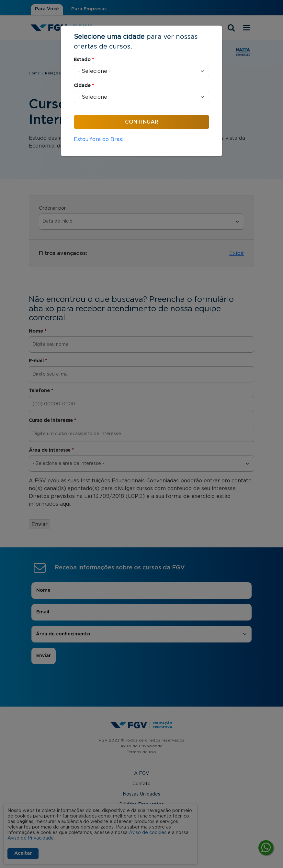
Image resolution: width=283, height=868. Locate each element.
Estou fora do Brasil (99, 139)
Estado (84, 60)
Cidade (84, 86)
